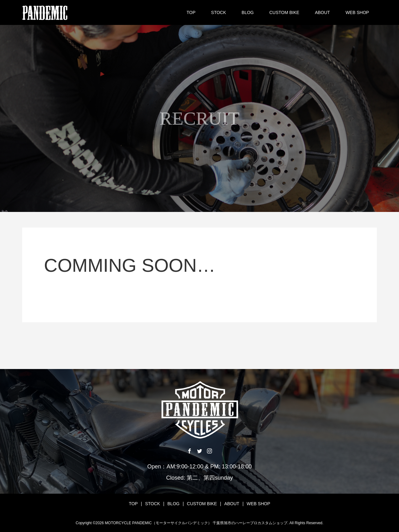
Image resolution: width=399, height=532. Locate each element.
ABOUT (322, 12)
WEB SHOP (357, 12)
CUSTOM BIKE (284, 12)
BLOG (248, 12)
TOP (191, 12)
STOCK (219, 12)
